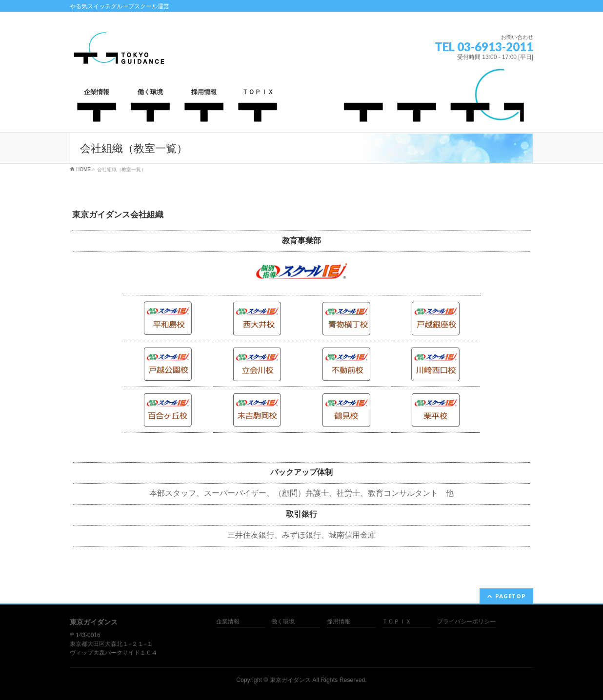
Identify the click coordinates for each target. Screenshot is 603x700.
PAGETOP (511, 596)
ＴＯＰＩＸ (397, 622)
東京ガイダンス (290, 680)
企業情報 (228, 622)
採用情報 (339, 622)
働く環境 (283, 622)
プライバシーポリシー (466, 622)
